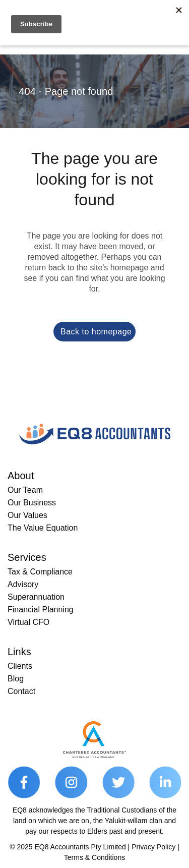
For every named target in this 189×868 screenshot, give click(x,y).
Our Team (25, 490)
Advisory (23, 584)
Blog (16, 679)
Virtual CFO (28, 622)
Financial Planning (41, 610)
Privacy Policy (153, 847)
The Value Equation (43, 528)
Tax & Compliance (40, 572)
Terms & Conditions (94, 857)
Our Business (32, 503)
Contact (21, 691)
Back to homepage (96, 332)
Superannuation (36, 597)
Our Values (27, 515)
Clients (20, 666)
